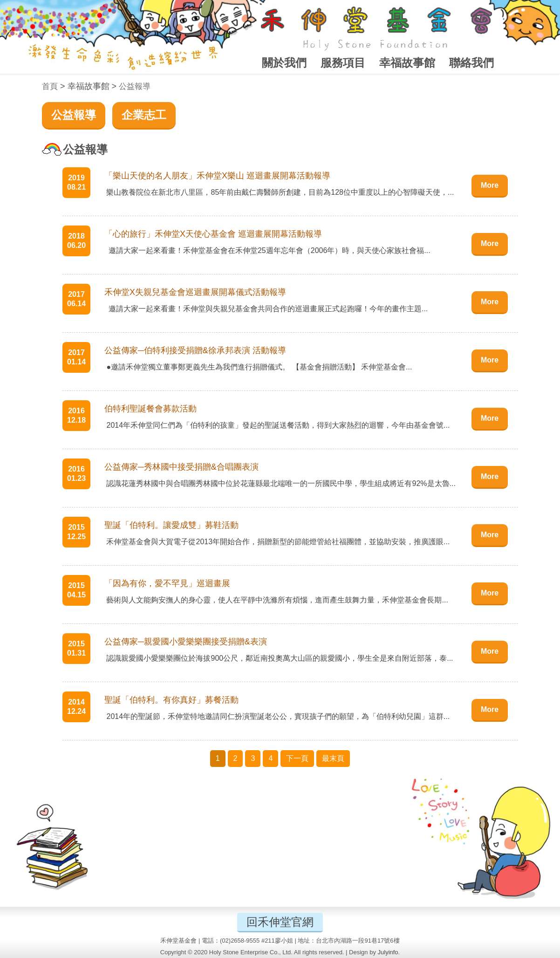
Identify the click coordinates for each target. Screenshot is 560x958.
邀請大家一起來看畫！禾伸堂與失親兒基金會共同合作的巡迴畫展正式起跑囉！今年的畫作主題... (266, 309)
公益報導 (135, 86)
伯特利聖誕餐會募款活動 (150, 409)
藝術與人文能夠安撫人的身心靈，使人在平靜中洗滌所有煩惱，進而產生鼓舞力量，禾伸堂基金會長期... (276, 600)
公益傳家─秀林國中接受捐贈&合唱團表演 (181, 467)
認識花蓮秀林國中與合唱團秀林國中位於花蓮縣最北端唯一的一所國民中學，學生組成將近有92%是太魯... (280, 483)
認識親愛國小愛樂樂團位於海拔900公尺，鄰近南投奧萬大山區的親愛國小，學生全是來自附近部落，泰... (279, 658)
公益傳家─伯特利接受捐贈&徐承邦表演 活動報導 (195, 350)
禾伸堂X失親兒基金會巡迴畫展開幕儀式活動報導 (195, 292)
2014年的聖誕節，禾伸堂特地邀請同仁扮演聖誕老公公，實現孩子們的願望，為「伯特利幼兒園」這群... (277, 716)
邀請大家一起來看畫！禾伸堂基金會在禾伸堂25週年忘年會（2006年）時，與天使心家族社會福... (267, 250)
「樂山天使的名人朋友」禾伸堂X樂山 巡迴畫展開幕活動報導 (217, 176)
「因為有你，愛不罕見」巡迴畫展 (167, 583)
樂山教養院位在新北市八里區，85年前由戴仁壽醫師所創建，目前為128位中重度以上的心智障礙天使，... (279, 192)
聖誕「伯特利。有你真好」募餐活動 (171, 700)
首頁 (50, 86)
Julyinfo (388, 952)
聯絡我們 (471, 63)
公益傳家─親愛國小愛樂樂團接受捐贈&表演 (186, 642)
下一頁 (297, 758)
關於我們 (284, 63)
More (490, 185)
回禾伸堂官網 (280, 922)
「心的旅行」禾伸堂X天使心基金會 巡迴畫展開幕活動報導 (213, 234)
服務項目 (343, 63)
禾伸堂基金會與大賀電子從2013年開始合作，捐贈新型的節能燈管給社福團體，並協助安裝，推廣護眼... (277, 542)
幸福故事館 (407, 63)
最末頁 (333, 758)
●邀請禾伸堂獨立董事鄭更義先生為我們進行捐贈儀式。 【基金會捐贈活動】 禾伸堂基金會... (258, 367)
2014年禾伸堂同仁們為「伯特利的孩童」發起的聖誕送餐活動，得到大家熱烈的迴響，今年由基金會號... (277, 425)
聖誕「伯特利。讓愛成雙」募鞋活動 (171, 525)
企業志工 (144, 115)
